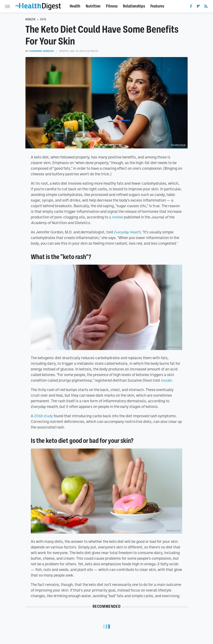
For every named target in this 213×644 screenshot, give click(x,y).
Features (157, 6)
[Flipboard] (198, 7)
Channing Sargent (42, 51)
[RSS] (206, 7)
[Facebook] (191, 7)
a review (116, 217)
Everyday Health (127, 232)
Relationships (134, 6)
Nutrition (93, 6)
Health (75, 6)
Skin (43, 19)
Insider (166, 380)
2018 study (43, 416)
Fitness (112, 6)
